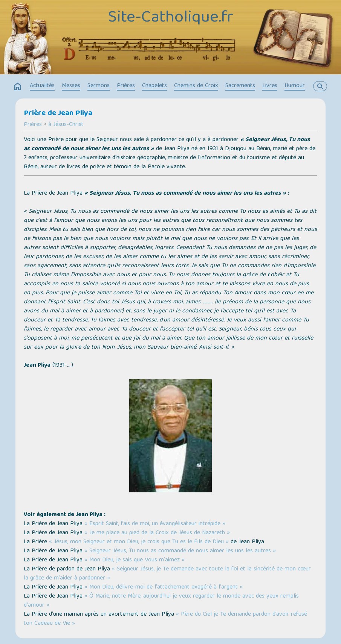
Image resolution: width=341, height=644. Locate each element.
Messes (71, 86)
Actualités (42, 86)
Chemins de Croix (196, 86)
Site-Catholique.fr (170, 18)
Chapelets (154, 86)
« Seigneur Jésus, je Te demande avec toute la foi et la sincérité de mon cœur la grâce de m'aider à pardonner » (167, 574)
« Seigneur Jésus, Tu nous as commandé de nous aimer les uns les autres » (180, 551)
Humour (295, 86)
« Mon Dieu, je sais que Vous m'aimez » (135, 560)
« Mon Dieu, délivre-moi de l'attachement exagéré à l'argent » (164, 587)
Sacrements (240, 86)
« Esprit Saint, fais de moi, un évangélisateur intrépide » (155, 524)
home (18, 87)
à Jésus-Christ (66, 125)
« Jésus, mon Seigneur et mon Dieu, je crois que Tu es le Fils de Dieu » (139, 542)
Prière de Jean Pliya (58, 114)
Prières (126, 86)
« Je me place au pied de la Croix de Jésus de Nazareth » (157, 533)
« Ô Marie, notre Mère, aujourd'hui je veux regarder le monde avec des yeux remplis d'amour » (161, 601)
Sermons (99, 86)
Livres (270, 86)
